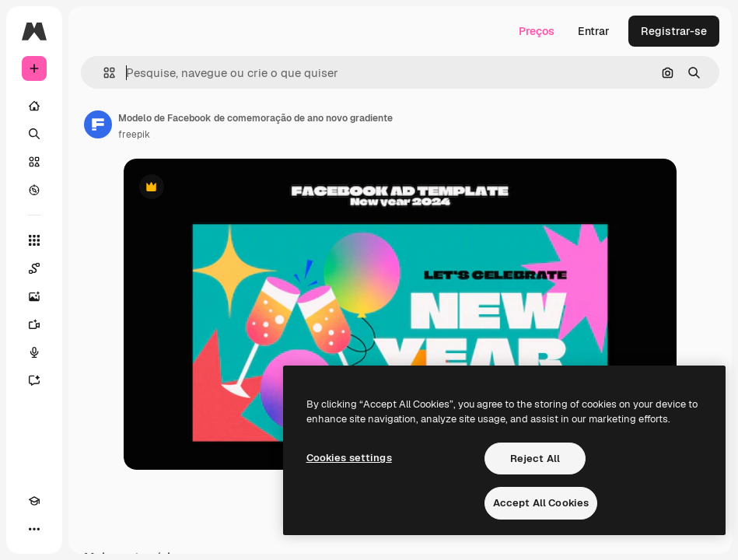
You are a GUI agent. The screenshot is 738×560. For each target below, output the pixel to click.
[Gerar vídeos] (34, 324)
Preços (537, 31)
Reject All (535, 458)
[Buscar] (34, 134)
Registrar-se (674, 31)
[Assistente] (34, 380)
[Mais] (34, 529)
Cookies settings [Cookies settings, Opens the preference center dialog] (349, 458)
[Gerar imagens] (34, 296)
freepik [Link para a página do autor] (134, 135)
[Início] (34, 106)
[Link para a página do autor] (98, 124)
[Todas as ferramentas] (34, 240)
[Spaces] (34, 268)
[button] (103, 73)
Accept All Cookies (541, 503)
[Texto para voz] (34, 352)
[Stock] (34, 162)
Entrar (594, 31)
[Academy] (34, 501)
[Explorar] (34, 190)
